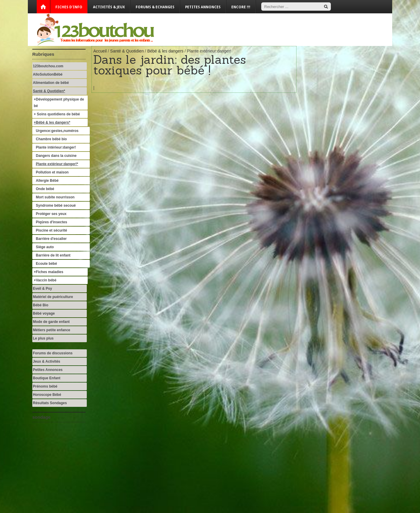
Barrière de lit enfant (53, 255)
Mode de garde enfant (51, 322)
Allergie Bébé (47, 181)
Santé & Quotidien (127, 51)
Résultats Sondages (50, 403)
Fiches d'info (69, 7)
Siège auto (45, 247)
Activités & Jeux (109, 7)
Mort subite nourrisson (55, 197)
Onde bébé (45, 189)
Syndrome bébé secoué (56, 205)
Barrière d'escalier (51, 239)
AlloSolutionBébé (48, 74)
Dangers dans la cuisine (56, 156)
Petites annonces (203, 7)
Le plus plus (43, 338)
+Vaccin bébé (45, 280)
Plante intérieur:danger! (56, 147)
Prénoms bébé (45, 386)
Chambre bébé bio (51, 139)
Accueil (100, 51)
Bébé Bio (41, 305)
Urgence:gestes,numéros (58, 131)
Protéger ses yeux (51, 214)
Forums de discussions (53, 353)
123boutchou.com (48, 66)
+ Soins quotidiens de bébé (57, 114)
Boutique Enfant (47, 378)
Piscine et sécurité (51, 230)
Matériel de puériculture (53, 297)
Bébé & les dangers (165, 51)
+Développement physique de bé (59, 103)
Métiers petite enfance (52, 330)
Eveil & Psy (43, 289)
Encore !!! (241, 7)
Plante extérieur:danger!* (57, 164)
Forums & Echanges (155, 7)
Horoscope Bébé (47, 395)
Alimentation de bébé (51, 83)
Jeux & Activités (47, 361)
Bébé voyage (44, 313)
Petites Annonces (48, 370)
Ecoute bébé (46, 264)
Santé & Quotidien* (49, 91)
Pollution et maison (52, 172)
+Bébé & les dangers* (52, 122)
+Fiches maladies (49, 272)
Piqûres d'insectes (52, 222)
